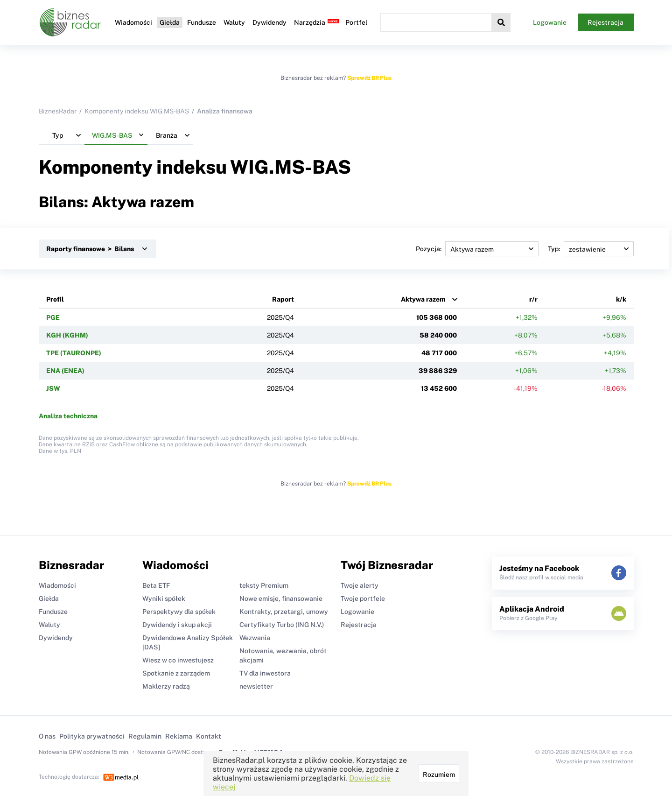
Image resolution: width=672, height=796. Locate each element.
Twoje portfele (363, 599)
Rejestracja (605, 22)
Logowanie (550, 22)
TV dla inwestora (265, 673)
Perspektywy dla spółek (179, 612)
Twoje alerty (360, 585)
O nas (47, 736)
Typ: (591, 249)
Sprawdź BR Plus (369, 78)
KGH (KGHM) (67, 335)
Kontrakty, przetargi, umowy (284, 612)
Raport (283, 299)
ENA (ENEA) (65, 371)
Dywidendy (269, 22)
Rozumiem (439, 775)
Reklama (179, 736)
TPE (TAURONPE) (74, 353)
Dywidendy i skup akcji (177, 625)
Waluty (234, 22)
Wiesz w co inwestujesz (178, 660)
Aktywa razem (423, 299)
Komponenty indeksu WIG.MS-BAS (137, 111)
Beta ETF (156, 585)
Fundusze (202, 22)
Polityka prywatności (92, 736)
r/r (533, 299)
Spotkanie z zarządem (176, 673)
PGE (53, 317)
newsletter (256, 686)
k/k (621, 299)
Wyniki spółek (164, 599)
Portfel (356, 22)
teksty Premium (264, 585)
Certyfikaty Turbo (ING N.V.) (282, 625)
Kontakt (209, 736)
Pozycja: (477, 249)
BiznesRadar (58, 111)
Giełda (170, 22)
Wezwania (255, 638)
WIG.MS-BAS (290, 167)
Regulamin (145, 736)
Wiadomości (133, 22)
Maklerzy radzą (166, 686)
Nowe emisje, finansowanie (281, 599)
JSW (53, 388)
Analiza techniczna (68, 416)
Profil (55, 299)
